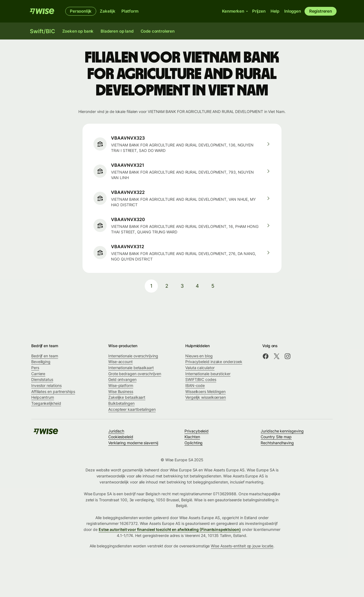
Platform (130, 11)
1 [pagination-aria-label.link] (151, 286)
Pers (35, 368)
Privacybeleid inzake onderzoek (214, 362)
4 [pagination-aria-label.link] (197, 286)
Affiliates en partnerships (53, 391)
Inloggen (293, 11)
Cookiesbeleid (121, 437)
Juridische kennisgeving (282, 431)
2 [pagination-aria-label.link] (167, 286)
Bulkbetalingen (121, 403)
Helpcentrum (43, 397)
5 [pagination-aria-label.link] (213, 286)
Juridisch (116, 431)
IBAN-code (195, 385)
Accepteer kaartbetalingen (132, 409)
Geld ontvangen (122, 379)
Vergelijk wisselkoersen (206, 397)
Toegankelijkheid (46, 403)
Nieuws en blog (199, 356)
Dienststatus (42, 379)
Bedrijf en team (45, 356)
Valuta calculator (200, 368)
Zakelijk (108, 11)
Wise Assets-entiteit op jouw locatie (242, 546)
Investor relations (46, 385)
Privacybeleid (197, 431)
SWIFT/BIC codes (201, 379)
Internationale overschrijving (133, 356)
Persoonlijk (81, 11)
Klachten (192, 437)
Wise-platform (121, 385)
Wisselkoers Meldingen (205, 391)
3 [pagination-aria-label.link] (182, 286)
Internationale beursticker (208, 374)
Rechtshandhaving (277, 443)
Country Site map (276, 437)
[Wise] (42, 11)
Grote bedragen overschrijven (135, 374)
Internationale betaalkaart (131, 368)
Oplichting (194, 443)
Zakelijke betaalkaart (127, 397)
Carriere (38, 374)
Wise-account (120, 362)
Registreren (321, 11)
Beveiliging (41, 362)
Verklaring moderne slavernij (133, 443)
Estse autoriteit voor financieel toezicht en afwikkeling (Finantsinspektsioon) (170, 529)
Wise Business (121, 391)
